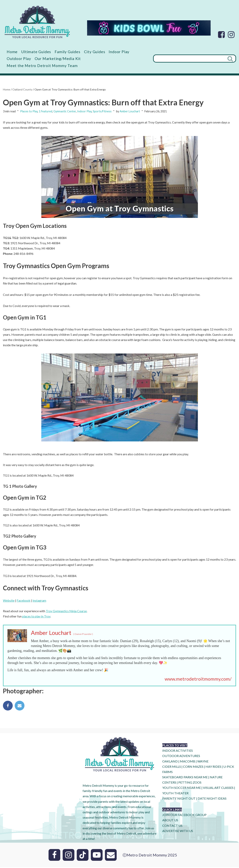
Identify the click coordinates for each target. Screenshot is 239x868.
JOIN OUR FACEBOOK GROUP (184, 816)
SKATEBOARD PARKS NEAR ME (185, 778)
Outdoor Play (19, 59)
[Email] (111, 856)
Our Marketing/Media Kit (58, 59)
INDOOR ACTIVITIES (178, 751)
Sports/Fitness (102, 111)
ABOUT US (170, 821)
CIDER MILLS (172, 767)
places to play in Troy (36, 617)
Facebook (23, 601)
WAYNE (203, 762)
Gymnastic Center (65, 111)
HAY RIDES (213, 767)
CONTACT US (172, 826)
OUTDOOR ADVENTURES (181, 757)
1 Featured (46, 111)
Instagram (39, 601)
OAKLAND (170, 762)
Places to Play (29, 111)
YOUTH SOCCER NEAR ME (182, 789)
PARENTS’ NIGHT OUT (179, 799)
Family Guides (68, 52)
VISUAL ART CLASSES (218, 789)
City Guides (95, 52)
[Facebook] (221, 35)
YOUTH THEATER (175, 794)
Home (12, 52)
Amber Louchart (130, 111)
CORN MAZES (193, 767)
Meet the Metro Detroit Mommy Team (42, 66)
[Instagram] (231, 35)
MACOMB (188, 762)
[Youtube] (97, 856)
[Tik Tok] (83, 856)
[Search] (189, 59)
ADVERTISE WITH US (178, 832)
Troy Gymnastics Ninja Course (66, 612)
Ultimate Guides (36, 52)
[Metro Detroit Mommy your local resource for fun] (37, 22)
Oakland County (22, 89)
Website (9, 601)
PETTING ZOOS (190, 783)
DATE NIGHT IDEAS (212, 799)
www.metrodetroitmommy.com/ (198, 680)
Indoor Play (119, 52)
